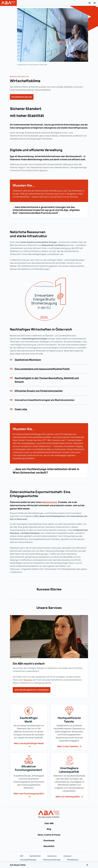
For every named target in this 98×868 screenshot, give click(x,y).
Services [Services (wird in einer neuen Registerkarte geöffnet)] (28, 680)
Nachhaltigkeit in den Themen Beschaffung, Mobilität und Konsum (47, 380)
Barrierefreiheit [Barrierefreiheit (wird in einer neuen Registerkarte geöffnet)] (35, 856)
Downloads (49, 840)
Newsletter (49, 846)
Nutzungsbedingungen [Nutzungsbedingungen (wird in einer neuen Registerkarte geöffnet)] (28, 860)
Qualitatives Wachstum (28, 360)
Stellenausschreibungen (52, 860)
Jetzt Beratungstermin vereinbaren (32, 690)
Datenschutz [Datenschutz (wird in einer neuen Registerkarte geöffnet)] (52, 856)
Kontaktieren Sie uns (22, 97)
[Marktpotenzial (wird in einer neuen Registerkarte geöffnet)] (50, 502)
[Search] (90, 3)
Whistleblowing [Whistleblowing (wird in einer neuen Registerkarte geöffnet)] (73, 860)
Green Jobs (21, 409)
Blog (49, 829)
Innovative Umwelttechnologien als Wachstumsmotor (45, 400)
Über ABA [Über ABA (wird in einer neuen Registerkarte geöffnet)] (49, 823)
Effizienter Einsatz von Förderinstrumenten (39, 391)
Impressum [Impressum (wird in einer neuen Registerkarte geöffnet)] (67, 856)
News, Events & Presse (49, 835)
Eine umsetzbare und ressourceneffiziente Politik (42, 369)
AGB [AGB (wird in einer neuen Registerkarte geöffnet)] (21, 856)
